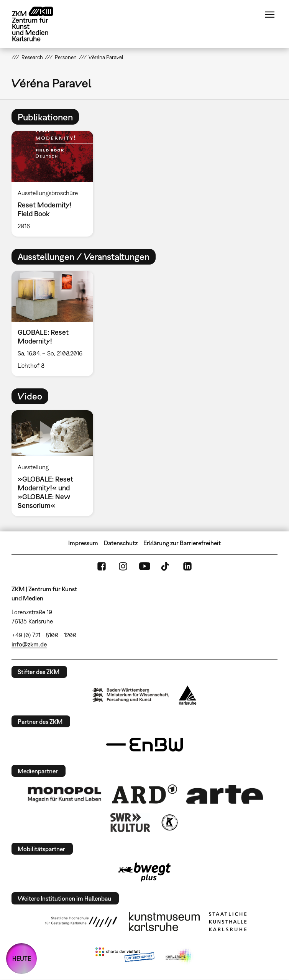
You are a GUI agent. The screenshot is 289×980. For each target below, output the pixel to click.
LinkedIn (187, 566)
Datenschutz (121, 543)
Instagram (123, 566)
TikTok (166, 566)
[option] (55, 183)
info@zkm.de (29, 644)
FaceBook (102, 566)
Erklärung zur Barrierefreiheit (182, 543)
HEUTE (22, 959)
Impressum (83, 543)
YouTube (144, 566)
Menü (270, 15)
